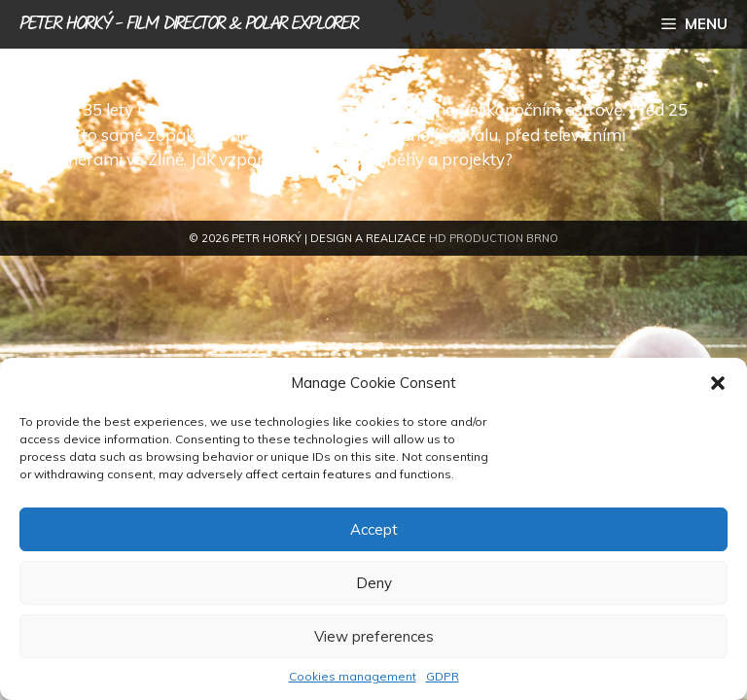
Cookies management (353, 676)
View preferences (374, 636)
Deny (374, 583)
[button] (718, 383)
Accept (374, 529)
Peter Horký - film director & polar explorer (188, 24)
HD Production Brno (494, 238)
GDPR (443, 676)
